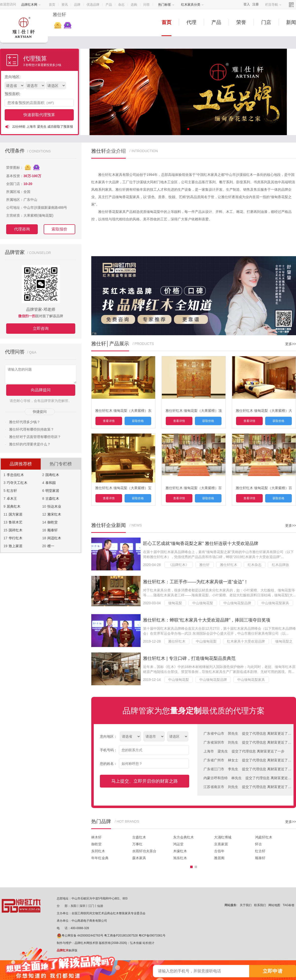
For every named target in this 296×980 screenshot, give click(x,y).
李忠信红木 (15, 475)
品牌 (77, 5)
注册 (256, 4)
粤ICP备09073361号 (152, 936)
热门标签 (166, 5)
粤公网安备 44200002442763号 (80, 936)
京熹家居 (221, 844)
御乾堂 (53, 522)
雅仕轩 (204, 565)
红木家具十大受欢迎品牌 (246, 641)
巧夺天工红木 (17, 483)
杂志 (121, 5)
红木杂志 (255, 565)
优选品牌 (93, 5)
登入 (247, 4)
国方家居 (16, 514)
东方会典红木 (184, 837)
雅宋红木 (54, 514)
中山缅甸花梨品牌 (237, 603)
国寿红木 (52, 475)
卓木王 (12, 499)
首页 (52, 5)
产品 (109, 5)
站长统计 (148, 943)
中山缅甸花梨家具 (275, 603)
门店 (266, 22)
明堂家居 (52, 491)
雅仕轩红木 (229, 565)
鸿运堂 (178, 844)
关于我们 (246, 905)
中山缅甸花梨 (203, 603)
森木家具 (139, 858)
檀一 (51, 546)
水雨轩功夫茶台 (144, 851)
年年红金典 (100, 858)
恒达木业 (54, 506)
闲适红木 (54, 538)
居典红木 (14, 506)
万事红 (137, 844)
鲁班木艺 (16, 522)
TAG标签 (289, 905)
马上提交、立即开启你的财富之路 (145, 781)
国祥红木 (16, 530)
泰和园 (51, 483)
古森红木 (52, 499)
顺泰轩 (53, 530)
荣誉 (241, 22)
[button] (191, 867)
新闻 (291, 22)
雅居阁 (219, 858)
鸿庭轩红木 (264, 837)
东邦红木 (98, 851)
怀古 (259, 844)
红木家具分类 (192, 5)
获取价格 (138, 421)
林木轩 (96, 837)
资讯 (65, 5)
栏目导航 (273, 5)
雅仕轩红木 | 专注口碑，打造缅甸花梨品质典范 (189, 658)
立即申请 (273, 971)
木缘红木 (180, 851)
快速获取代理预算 (39, 115)
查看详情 (109, 421)
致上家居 (16, 546)
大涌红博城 (223, 837)
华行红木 (16, 538)
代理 (191, 22)
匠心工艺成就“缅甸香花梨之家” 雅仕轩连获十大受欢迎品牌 (201, 543)
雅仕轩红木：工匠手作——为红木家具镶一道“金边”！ (196, 582)
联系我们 (260, 905)
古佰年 (219, 851)
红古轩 (12, 491)
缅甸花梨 (175, 603)
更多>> (291, 344)
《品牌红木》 (179, 565)
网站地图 (274, 905)
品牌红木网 (31, 5)
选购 (134, 5)
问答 (147, 5)
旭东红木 (180, 858)
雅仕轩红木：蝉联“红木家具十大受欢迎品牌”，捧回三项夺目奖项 (207, 620)
